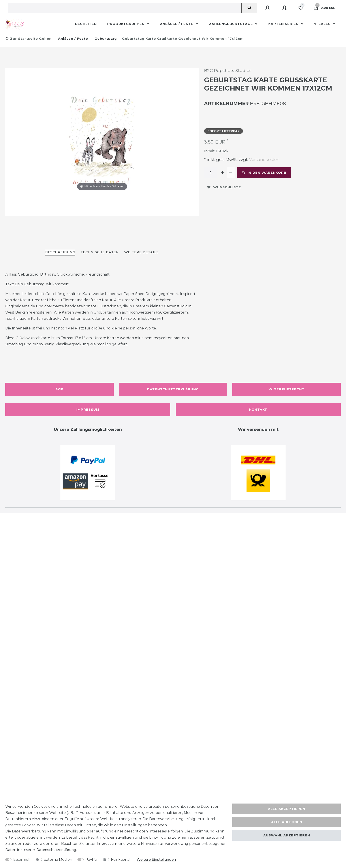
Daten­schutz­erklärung (56, 850)
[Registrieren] (285, 8)
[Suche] (249, 8)
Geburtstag (105, 39)
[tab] (60, 252)
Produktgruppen (126, 24)
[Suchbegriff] (125, 8)
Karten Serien (284, 24)
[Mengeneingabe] (211, 173)
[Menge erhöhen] (223, 173)
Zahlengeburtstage (231, 24)
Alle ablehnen (287, 822)
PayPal (92, 859)
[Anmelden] (268, 8)
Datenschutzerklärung (173, 389)
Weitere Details (141, 252)
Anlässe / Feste (177, 24)
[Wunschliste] (301, 8)
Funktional (121, 859)
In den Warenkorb (264, 173)
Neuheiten (86, 24)
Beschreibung (60, 252)
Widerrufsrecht (287, 389)
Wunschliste (224, 187)
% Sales (323, 24)
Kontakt (258, 410)
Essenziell (22, 859)
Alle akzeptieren (287, 809)
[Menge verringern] (231, 173)
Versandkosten (264, 160)
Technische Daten (100, 252)
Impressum (88, 410)
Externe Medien (58, 859)
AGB (59, 389)
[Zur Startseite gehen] (28, 39)
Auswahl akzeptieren (287, 835)
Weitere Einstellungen (156, 859)
